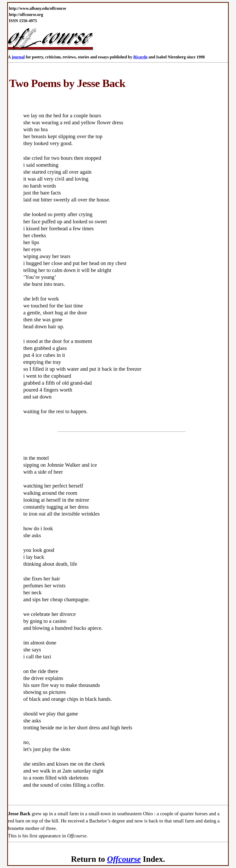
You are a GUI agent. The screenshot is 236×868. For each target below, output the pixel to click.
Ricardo (140, 57)
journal (18, 57)
